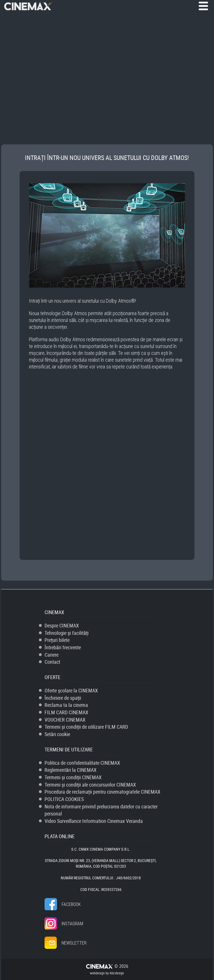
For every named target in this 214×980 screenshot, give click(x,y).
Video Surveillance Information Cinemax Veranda (94, 821)
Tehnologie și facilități (67, 633)
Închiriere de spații (63, 698)
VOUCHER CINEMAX (65, 720)
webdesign (97, 973)
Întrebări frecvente (63, 647)
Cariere (52, 655)
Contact (52, 662)
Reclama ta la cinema (66, 705)
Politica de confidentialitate (82, 763)
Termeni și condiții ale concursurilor (90, 785)
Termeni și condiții (73, 777)
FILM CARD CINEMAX (66, 712)
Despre (62, 625)
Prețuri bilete (57, 640)
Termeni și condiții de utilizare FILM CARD (86, 727)
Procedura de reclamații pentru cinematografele (102, 792)
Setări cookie (57, 734)
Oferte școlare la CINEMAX (71, 690)
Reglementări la (71, 770)
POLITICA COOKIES (64, 799)
